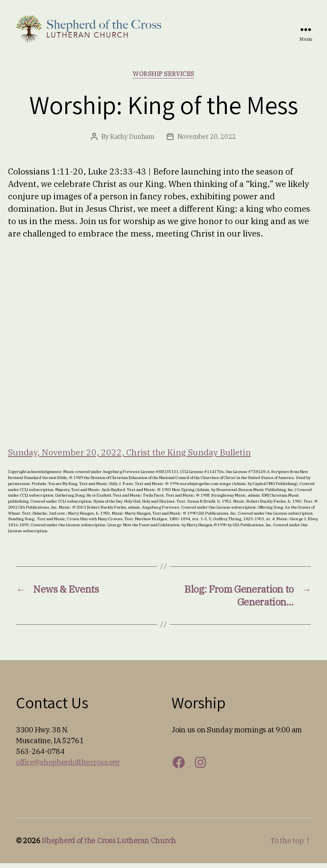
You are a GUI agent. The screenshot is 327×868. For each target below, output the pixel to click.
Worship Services (163, 79)
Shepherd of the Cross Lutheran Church (109, 845)
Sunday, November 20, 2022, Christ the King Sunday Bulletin (129, 457)
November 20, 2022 (207, 141)
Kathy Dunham (132, 141)
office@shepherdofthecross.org (68, 767)
